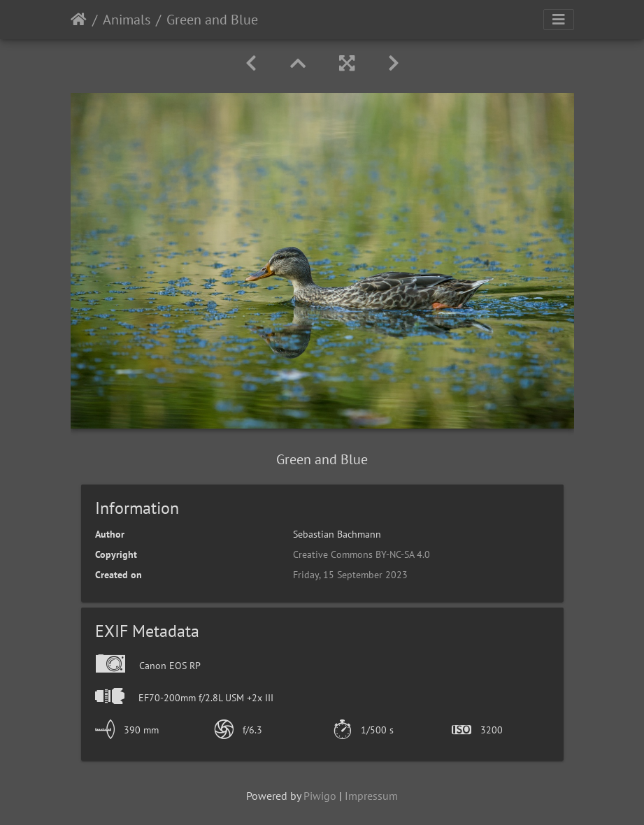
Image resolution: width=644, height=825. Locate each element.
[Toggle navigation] (559, 20)
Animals (127, 20)
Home (79, 20)
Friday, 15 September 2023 (350, 575)
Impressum (371, 796)
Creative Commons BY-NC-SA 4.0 (362, 554)
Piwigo (320, 796)
